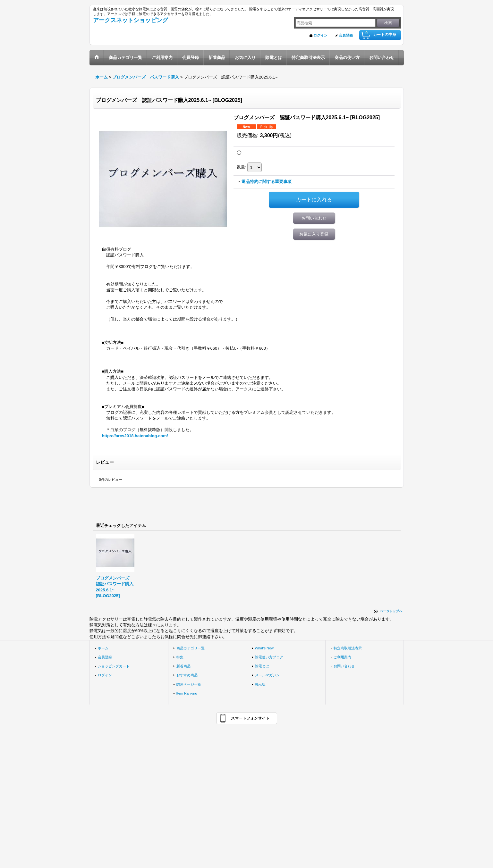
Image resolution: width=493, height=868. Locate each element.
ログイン (320, 35)
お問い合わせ (314, 218)
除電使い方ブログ (269, 657)
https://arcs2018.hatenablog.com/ (135, 436)
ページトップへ (391, 611)
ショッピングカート (114, 666)
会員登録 (346, 35)
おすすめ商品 (187, 675)
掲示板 (260, 684)
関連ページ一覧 (189, 684)
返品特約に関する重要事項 (267, 182)
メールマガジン (267, 675)
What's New (264, 648)
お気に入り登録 (314, 234)
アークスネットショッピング (131, 20)
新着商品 (183, 666)
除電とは (262, 666)
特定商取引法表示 (348, 648)
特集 (180, 657)
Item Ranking (187, 693)
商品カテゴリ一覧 (191, 648)
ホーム (103, 648)
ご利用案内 (342, 657)
